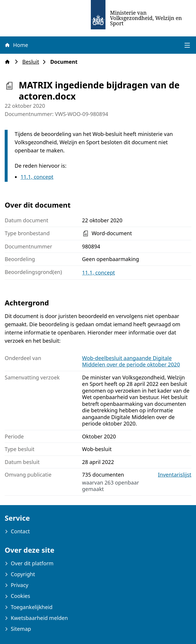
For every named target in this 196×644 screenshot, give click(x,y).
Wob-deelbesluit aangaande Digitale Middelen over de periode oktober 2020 (131, 361)
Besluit (32, 62)
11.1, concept (37, 177)
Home (16, 45)
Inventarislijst (175, 475)
